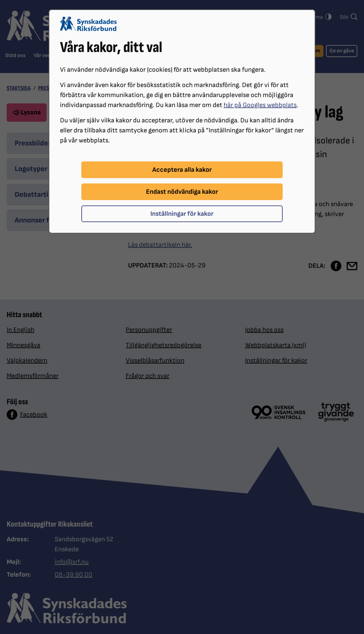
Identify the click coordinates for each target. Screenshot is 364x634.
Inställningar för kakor (182, 214)
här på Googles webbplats (260, 105)
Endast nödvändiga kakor (182, 192)
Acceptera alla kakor (182, 170)
